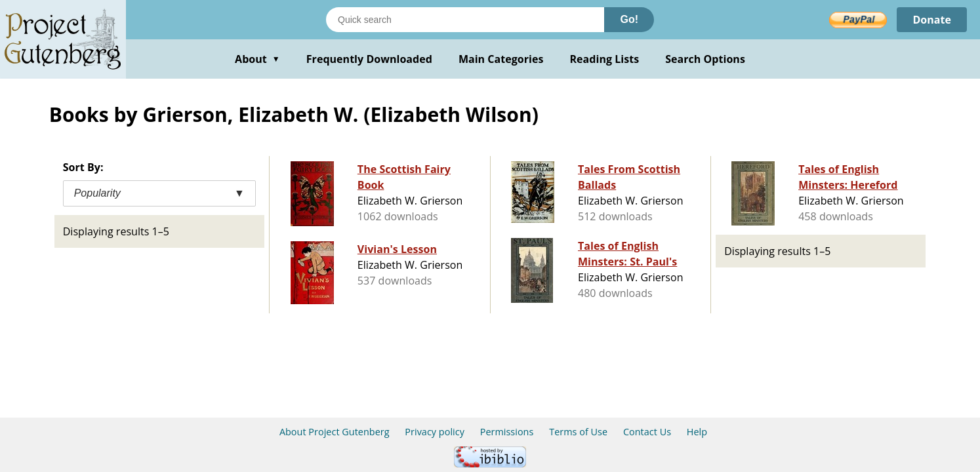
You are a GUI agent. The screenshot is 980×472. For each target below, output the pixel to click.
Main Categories (501, 59)
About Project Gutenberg (335, 432)
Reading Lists (605, 59)
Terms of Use (578, 432)
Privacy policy (435, 432)
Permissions (507, 432)
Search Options (705, 59)
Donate (932, 20)
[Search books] (465, 20)
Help (697, 432)
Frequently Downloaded (369, 59)
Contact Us (647, 432)
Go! (629, 19)
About (257, 59)
